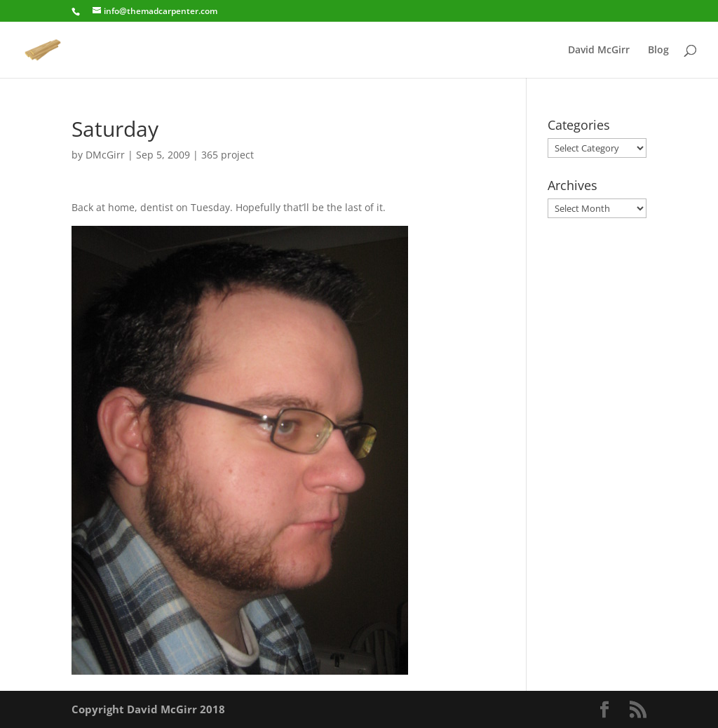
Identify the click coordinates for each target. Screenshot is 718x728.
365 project (228, 155)
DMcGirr (105, 155)
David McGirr (599, 50)
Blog (658, 50)
